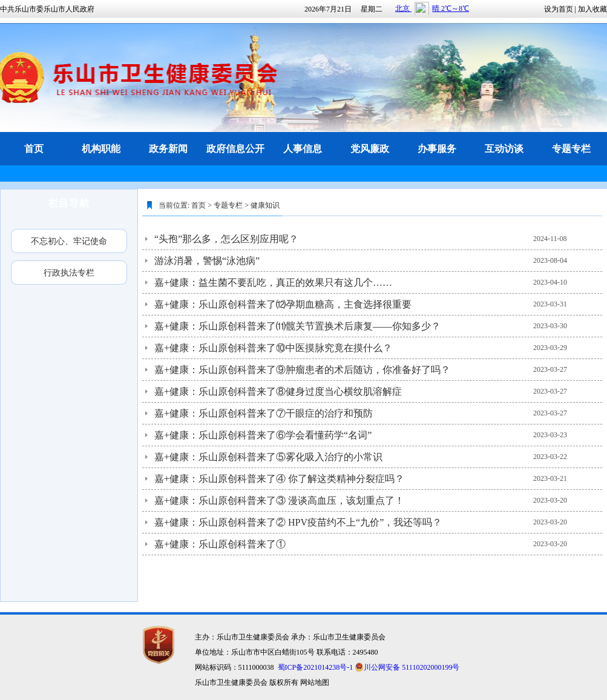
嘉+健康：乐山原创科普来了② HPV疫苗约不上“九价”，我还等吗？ (298, 522)
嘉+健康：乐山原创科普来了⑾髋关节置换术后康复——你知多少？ (297, 326)
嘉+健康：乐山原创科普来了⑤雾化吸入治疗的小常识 (268, 457)
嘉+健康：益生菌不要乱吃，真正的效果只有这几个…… (273, 282)
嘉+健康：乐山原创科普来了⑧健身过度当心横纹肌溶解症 (278, 391)
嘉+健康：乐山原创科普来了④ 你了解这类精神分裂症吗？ (279, 479)
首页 (199, 205)
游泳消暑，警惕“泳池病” (207, 261)
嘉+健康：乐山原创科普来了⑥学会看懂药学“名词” (263, 435)
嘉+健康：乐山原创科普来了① (220, 544)
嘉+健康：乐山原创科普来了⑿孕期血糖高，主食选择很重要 (283, 304)
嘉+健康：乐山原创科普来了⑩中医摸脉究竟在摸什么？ (273, 348)
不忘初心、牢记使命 (69, 241)
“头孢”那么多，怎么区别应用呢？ (226, 239)
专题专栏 (228, 205)
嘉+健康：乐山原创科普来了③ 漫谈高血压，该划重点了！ (279, 500)
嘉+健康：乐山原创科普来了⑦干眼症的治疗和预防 (264, 413)
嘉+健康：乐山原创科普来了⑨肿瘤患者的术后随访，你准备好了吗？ (302, 370)
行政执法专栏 (69, 272)
